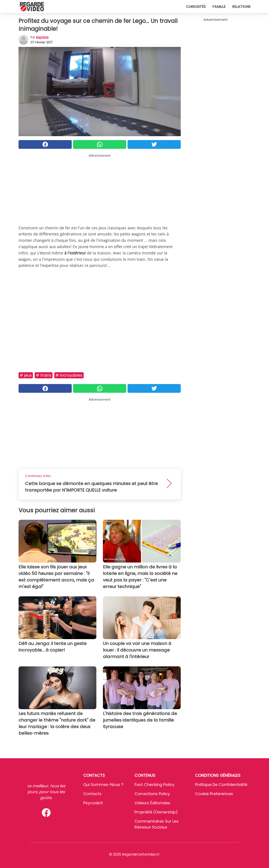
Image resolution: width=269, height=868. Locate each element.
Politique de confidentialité (221, 785)
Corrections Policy (152, 794)
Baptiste (42, 37)
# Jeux (26, 375)
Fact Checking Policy (154, 785)
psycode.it (93, 803)
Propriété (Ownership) (156, 812)
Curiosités (196, 7)
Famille (219, 7)
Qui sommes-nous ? (103, 785)
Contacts (92, 794)
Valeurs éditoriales (152, 803)
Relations (241, 7)
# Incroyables (69, 375)
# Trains (44, 375)
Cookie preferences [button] (214, 794)
